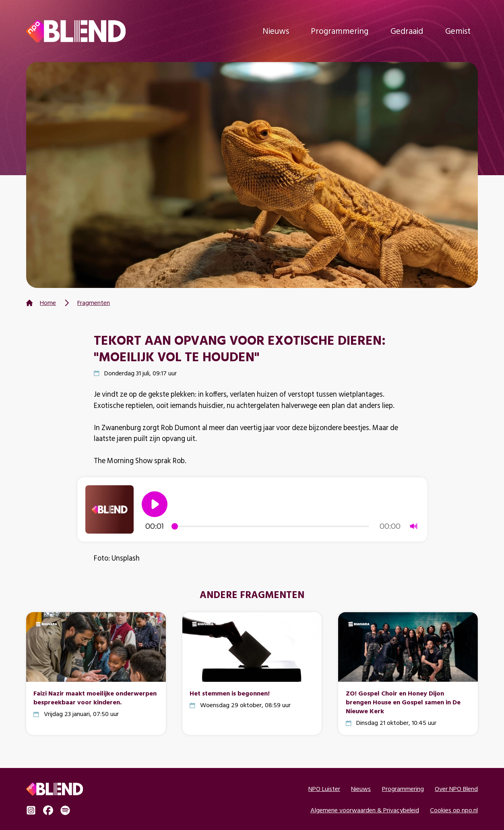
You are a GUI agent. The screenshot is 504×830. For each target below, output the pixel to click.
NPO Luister (324, 789)
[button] (155, 504)
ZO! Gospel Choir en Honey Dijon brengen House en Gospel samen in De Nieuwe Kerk (403, 702)
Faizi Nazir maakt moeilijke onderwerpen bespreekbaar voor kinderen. (95, 698)
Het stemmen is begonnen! (230, 693)
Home (48, 303)
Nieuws (276, 31)
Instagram (31, 810)
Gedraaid (407, 31)
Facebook (48, 810)
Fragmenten (94, 303)
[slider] (272, 526)
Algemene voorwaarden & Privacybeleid (365, 810)
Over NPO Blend (456, 789)
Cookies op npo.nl (454, 810)
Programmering (340, 31)
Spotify (65, 810)
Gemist (458, 31)
